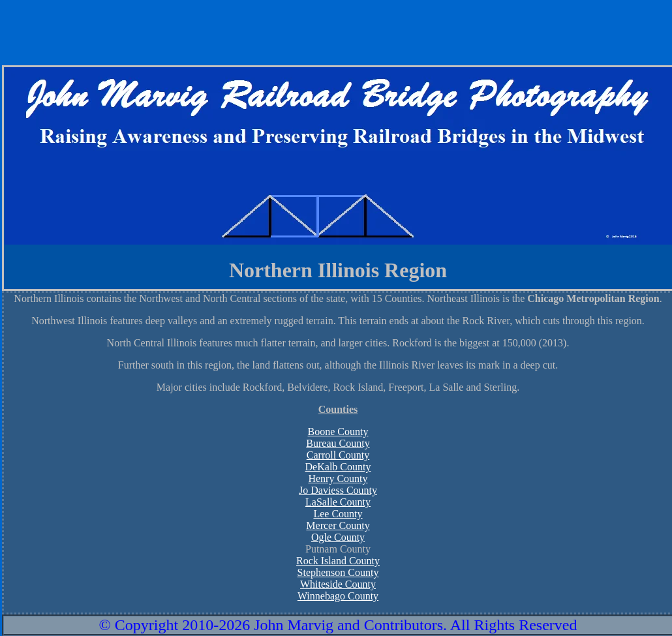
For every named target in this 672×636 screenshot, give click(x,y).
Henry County (338, 478)
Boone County (338, 432)
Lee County (338, 514)
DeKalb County (338, 467)
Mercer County (338, 525)
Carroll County (338, 455)
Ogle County (338, 537)
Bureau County (338, 443)
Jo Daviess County (338, 490)
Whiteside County (338, 584)
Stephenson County (338, 572)
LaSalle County (338, 502)
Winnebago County (338, 596)
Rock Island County (338, 561)
